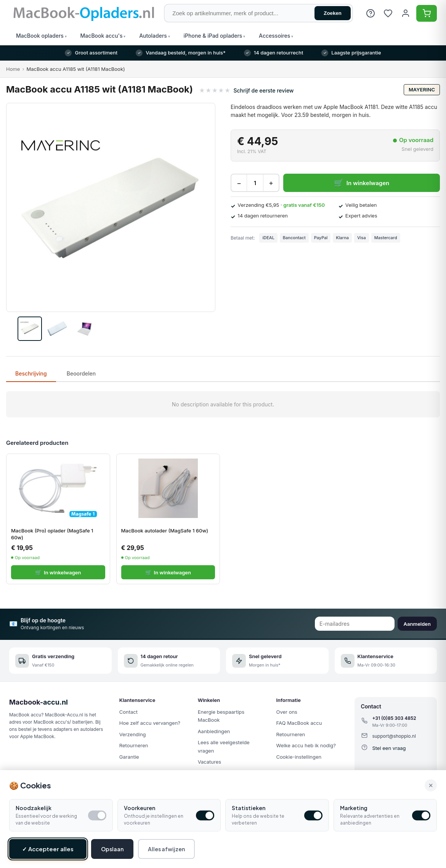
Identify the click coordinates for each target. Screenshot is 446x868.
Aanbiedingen (214, 731)
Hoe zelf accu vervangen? (150, 723)
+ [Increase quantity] (271, 183)
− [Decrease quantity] (239, 183)
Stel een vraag (389, 748)
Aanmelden (417, 624)
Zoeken (333, 13)
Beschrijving (31, 373)
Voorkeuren (140, 808)
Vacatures (210, 762)
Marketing (354, 808)
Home (13, 69)
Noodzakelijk (34, 808)
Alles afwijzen (166, 849)
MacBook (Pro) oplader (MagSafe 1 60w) (52, 534)
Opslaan (112, 849)
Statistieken (249, 808)
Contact (128, 712)
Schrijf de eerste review (263, 90)
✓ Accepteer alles (48, 849)
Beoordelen (81, 373)
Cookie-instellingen (299, 757)
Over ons (287, 712)
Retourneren (134, 745)
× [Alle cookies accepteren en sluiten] (431, 785)
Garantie (129, 757)
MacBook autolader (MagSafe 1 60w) (165, 531)
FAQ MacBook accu (299, 723)
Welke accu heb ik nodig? (306, 745)
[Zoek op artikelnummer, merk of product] (258, 13)
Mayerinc (422, 90)
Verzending (133, 734)
